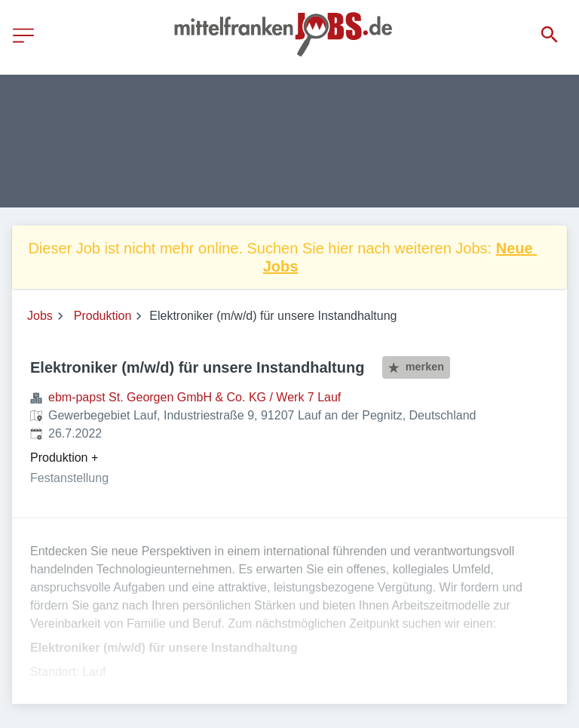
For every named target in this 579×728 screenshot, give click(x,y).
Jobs (40, 316)
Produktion (103, 316)
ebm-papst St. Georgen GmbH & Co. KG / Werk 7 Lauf (195, 397)
